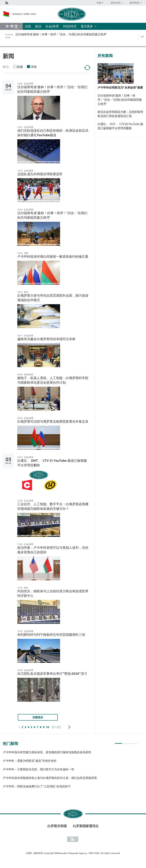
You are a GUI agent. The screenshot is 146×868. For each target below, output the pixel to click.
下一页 (69, 727)
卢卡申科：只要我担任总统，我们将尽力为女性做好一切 (38, 769)
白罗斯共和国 (57, 826)
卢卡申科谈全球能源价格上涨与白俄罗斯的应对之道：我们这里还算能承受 (50, 778)
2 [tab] (126, 742)
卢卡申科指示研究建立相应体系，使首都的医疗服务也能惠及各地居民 (47, 752)
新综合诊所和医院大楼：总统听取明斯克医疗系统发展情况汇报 (120, 114)
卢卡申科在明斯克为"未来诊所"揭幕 (120, 88)
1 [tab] (119, 742)
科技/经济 (70, 26)
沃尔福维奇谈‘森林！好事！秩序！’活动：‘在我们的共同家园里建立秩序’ (120, 100)
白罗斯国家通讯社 (86, 826)
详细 (33, 67)
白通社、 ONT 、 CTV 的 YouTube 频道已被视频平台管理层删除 (120, 126)
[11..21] (56, 727)
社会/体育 (52, 26)
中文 (14, 26)
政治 (38, 26)
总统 (28, 26)
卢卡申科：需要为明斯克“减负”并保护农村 (30, 761)
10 (48, 727)
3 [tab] (134, 742)
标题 (20, 67)
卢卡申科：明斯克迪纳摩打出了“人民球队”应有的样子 (37, 786)
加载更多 (38, 717)
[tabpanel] (70, 771)
